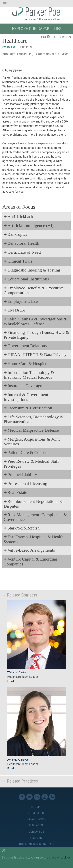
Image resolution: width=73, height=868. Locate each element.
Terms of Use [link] (37, 813)
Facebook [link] (22, 797)
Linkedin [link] (37, 797)
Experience (27, 47)
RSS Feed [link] (52, 797)
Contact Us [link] (36, 832)
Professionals (46, 54)
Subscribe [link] (37, 838)
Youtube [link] (45, 797)
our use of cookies (59, 858)
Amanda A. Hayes (18, 760)
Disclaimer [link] (36, 825)
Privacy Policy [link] (36, 819)
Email (11, 681)
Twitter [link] (29, 797)
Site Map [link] (36, 807)
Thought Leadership (17, 54)
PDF (46, 37)
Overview (9, 47)
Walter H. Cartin (17, 672)
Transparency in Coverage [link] (37, 844)
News (65, 54)
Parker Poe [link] (36, 13)
